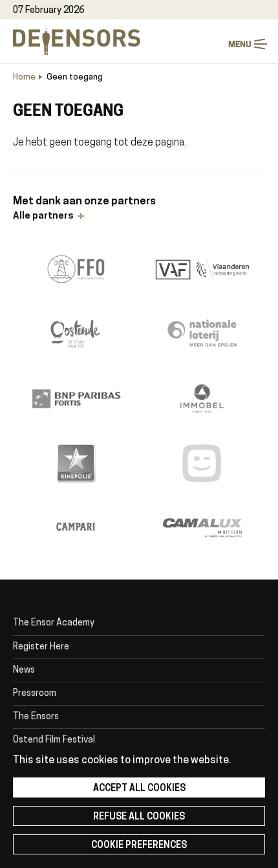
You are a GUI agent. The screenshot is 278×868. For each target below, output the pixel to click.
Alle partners (43, 216)
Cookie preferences (139, 846)
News (24, 670)
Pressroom (35, 694)
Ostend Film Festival (54, 740)
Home (24, 77)
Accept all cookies (139, 789)
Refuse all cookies (139, 817)
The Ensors (36, 717)
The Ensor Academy (54, 623)
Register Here (41, 647)
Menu (261, 44)
